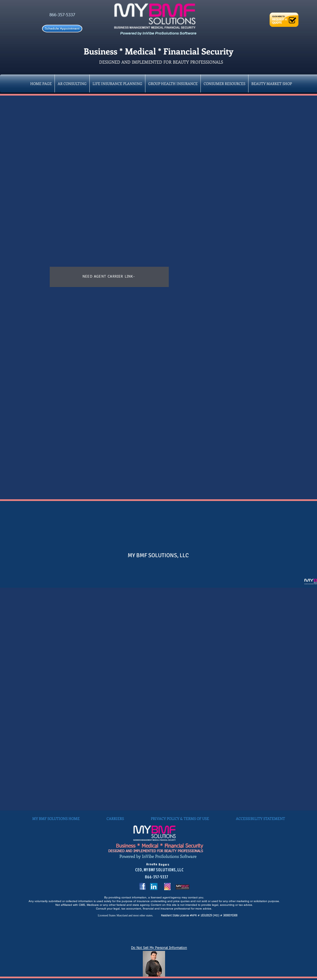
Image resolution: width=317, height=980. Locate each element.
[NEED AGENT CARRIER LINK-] (109, 277)
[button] (173, 83)
